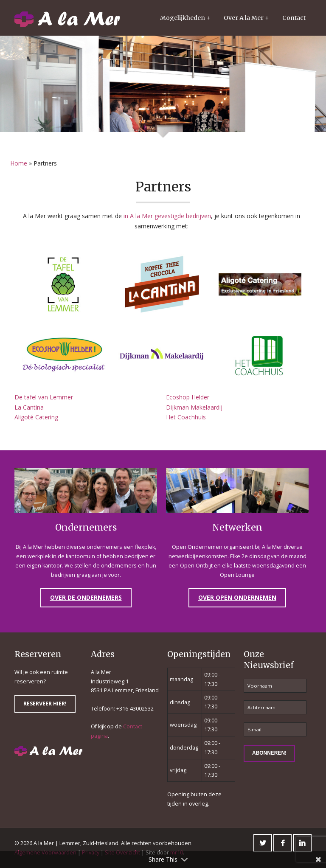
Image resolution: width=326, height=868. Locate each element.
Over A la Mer (244, 18)
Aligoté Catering (36, 417)
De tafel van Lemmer (44, 397)
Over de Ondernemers (86, 597)
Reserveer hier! (45, 704)
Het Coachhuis (186, 417)
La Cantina (29, 407)
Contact (294, 18)
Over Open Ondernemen (237, 597)
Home (19, 163)
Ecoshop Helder (188, 397)
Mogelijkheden (183, 18)
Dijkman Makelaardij (194, 407)
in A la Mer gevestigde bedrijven (167, 216)
